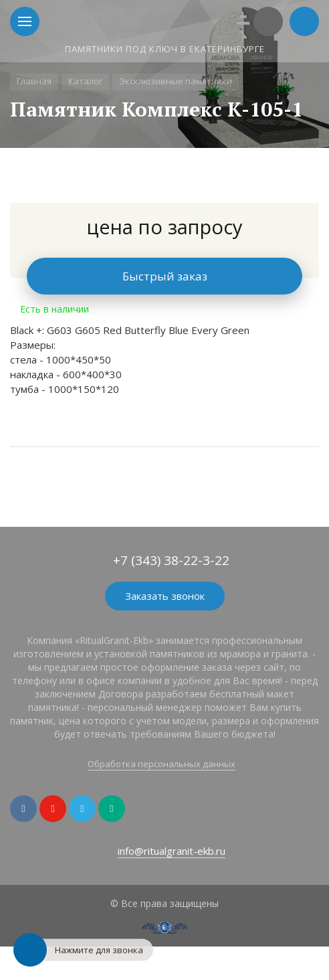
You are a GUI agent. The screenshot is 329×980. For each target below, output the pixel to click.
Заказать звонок (165, 596)
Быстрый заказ (165, 276)
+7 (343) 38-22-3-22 (171, 560)
